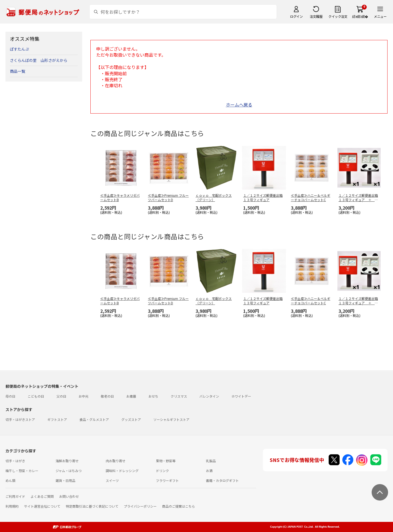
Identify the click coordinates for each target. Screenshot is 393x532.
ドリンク (162, 471)
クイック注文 (338, 16)
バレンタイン (209, 396)
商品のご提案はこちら (179, 506)
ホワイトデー (241, 396)
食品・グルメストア (94, 419)
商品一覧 (18, 71)
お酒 (209, 471)
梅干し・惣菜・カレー (22, 471)
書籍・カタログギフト (222, 480)
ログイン (296, 16)
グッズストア (131, 419)
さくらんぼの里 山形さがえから (39, 60)
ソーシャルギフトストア (171, 419)
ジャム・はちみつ (69, 471)
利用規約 (12, 506)
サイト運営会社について (42, 506)
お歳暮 (131, 396)
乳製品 (211, 461)
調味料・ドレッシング (122, 471)
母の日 (10, 396)
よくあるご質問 (42, 496)
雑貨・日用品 (65, 480)
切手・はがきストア (20, 419)
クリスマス (179, 396)
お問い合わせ (69, 496)
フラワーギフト (167, 480)
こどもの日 (36, 396)
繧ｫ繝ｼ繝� (360, 16)
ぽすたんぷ (19, 49)
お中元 (84, 396)
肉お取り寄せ (116, 461)
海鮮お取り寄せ (67, 461)
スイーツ (112, 480)
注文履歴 (316, 16)
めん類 (10, 480)
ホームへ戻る (239, 105)
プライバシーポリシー (140, 506)
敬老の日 (107, 396)
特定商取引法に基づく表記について (92, 506)
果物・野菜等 (166, 461)
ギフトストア (57, 419)
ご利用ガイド (15, 496)
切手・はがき (15, 461)
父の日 (61, 396)
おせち (153, 396)
